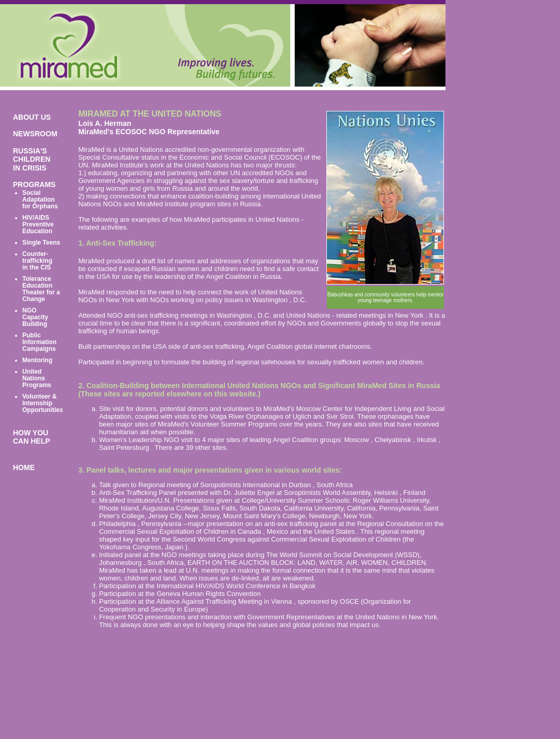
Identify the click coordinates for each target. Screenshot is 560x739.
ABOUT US (32, 117)
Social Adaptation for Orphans (40, 200)
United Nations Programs (37, 378)
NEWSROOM (35, 134)
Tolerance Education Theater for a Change (41, 289)
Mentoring (37, 360)
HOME (24, 467)
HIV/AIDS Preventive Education (38, 224)
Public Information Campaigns (39, 342)
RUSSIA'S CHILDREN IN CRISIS (32, 159)
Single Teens (41, 243)
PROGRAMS (34, 184)
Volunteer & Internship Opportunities (43, 403)
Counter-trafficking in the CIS (37, 261)
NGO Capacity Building (35, 317)
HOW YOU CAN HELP (32, 437)
